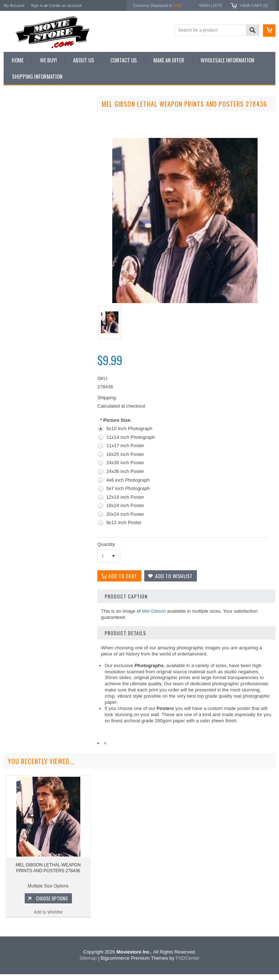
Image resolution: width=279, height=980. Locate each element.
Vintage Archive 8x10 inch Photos (40, 130)
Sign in (37, 5)
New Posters (20, 179)
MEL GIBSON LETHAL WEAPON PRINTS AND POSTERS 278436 (48, 868)
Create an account (65, 5)
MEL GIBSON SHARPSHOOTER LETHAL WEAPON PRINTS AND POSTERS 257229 (47, 377)
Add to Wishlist (47, 424)
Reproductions (22, 167)
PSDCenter (187, 964)
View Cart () (254, 5)
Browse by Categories (29, 155)
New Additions (21, 118)
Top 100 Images (23, 142)
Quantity (106, 544)
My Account (14, 5)
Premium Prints (23, 191)
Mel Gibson (154, 611)
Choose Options (51, 411)
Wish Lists (210, 5)
